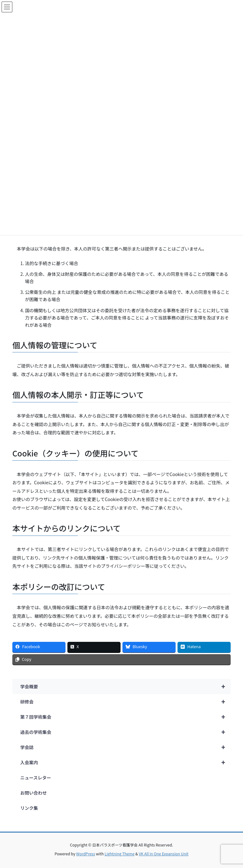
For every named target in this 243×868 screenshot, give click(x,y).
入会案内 (125, 762)
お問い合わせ (34, 793)
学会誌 (125, 747)
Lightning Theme (119, 854)
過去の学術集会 (125, 732)
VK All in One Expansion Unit (164, 854)
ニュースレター (36, 778)
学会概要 (125, 686)
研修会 (125, 702)
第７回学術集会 (125, 717)
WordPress (86, 854)
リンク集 (29, 808)
